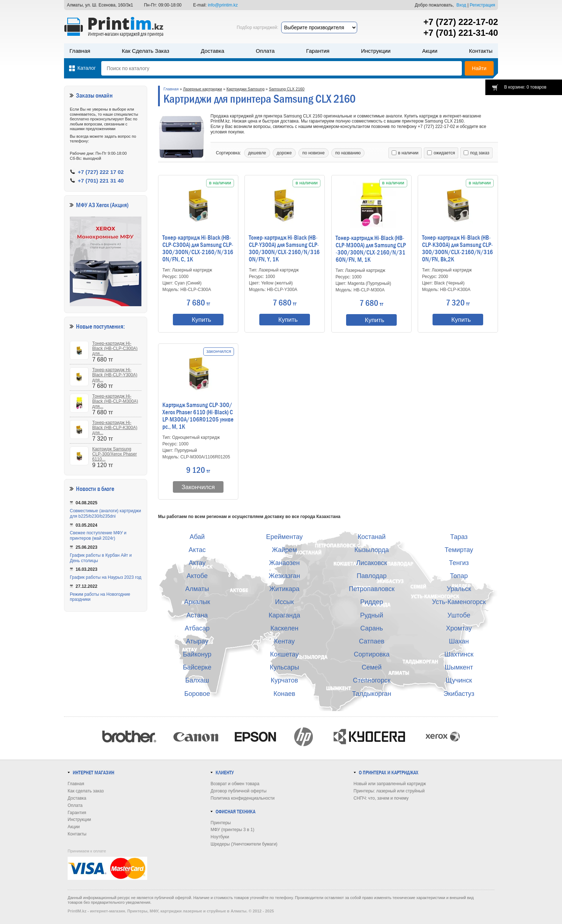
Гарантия (318, 51)
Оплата (265, 51)
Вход (461, 5)
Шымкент (459, 667)
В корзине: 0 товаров (525, 87)
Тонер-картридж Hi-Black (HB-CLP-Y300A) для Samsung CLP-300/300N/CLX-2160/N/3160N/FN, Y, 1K (284, 249)
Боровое (197, 694)
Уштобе (459, 615)
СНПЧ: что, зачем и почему (381, 798)
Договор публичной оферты (239, 791)
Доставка (212, 51)
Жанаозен (284, 563)
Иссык (285, 602)
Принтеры (221, 823)
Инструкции (376, 51)
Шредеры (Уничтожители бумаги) (244, 844)
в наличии (405, 153)
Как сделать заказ (146, 51)
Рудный (372, 615)
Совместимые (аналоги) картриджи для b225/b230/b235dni (105, 514)
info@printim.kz (223, 5)
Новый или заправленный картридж (390, 784)
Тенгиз (459, 563)
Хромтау (459, 628)
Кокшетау (284, 654)
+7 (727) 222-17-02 (461, 22)
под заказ (476, 153)
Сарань (372, 628)
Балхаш (197, 680)
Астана (197, 615)
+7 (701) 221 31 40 (101, 181)
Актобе (197, 576)
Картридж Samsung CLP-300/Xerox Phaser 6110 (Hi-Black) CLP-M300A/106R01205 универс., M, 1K (198, 416)
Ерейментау (284, 537)
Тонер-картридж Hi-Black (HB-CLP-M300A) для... (115, 401)
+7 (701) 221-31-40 (461, 33)
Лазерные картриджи (203, 89)
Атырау (197, 641)
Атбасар (197, 628)
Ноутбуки (220, 837)
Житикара (284, 589)
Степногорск (372, 680)
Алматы (197, 589)
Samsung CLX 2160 (287, 89)
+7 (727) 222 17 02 (101, 172)
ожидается (441, 153)
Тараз (459, 537)
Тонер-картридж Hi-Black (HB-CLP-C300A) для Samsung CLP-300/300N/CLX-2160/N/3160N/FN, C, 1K (198, 249)
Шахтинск (459, 654)
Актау (197, 563)
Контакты (481, 51)
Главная (80, 51)
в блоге (106, 489)
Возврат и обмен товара (235, 784)
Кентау (284, 641)
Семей (372, 667)
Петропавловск (371, 589)
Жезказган (284, 576)
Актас (197, 550)
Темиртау (459, 550)
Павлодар (372, 576)
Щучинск (459, 680)
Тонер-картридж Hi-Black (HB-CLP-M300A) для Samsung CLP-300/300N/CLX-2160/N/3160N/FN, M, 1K (371, 249)
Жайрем (284, 550)
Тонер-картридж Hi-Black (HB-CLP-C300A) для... (115, 348)
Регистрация (482, 5)
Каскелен (284, 628)
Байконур (197, 654)
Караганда (284, 615)
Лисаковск (372, 563)
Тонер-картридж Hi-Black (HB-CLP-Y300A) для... (115, 375)
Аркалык (197, 602)
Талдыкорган (371, 694)
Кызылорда (372, 550)
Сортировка (372, 654)
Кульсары (284, 667)
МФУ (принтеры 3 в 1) (232, 830)
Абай (197, 537)
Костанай (372, 537)
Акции (430, 51)
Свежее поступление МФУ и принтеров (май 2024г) (98, 536)
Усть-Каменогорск (459, 602)
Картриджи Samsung (245, 89)
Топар (459, 576)
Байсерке (197, 667)
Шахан (459, 641)
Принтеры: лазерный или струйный (389, 791)
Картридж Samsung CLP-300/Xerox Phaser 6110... (114, 454)
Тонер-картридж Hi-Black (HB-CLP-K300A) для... (115, 428)
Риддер (372, 602)
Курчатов (285, 680)
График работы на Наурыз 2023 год (106, 577)
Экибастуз (459, 694)
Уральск (459, 589)
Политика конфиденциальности (242, 798)
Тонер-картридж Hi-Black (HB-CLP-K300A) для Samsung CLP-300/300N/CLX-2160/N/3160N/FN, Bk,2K (457, 249)
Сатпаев (371, 641)
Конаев (284, 694)
